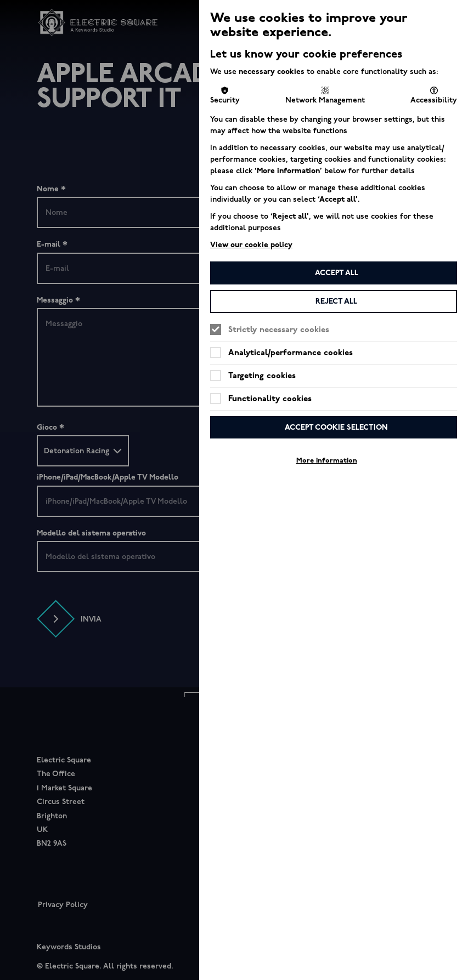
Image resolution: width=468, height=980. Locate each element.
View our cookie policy (251, 245)
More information (327, 460)
